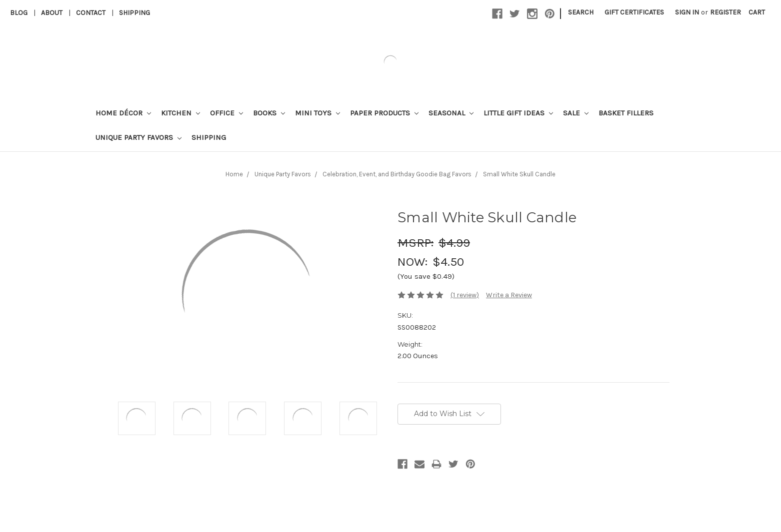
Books (269, 113)
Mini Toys (317, 113)
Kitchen (180, 113)
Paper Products (384, 113)
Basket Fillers (626, 113)
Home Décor (123, 113)
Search (581, 12)
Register (725, 12)
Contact (91, 13)
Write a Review (509, 295)
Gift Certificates (634, 12)
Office (226, 113)
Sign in (687, 12)
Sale (576, 113)
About (52, 13)
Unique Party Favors (138, 137)
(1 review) (465, 295)
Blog (19, 13)
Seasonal (451, 113)
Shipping (134, 13)
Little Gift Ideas (518, 113)
